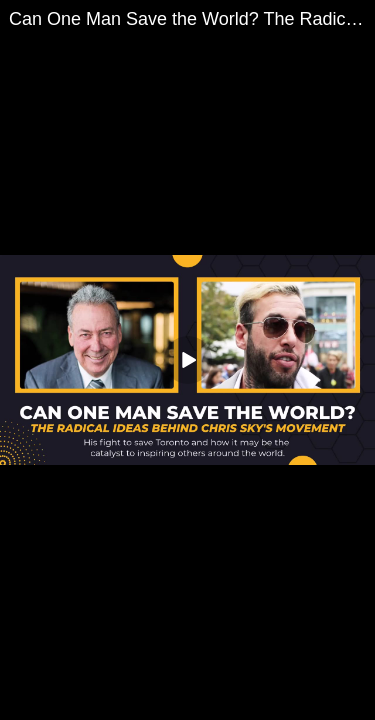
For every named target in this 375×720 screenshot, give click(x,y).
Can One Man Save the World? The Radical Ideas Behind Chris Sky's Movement (192, 19)
